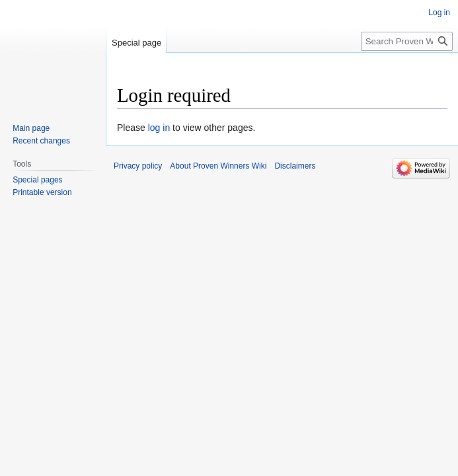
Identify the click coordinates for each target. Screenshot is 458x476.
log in (159, 128)
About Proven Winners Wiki (218, 166)
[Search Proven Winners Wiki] (407, 41)
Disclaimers (295, 166)
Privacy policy (138, 166)
